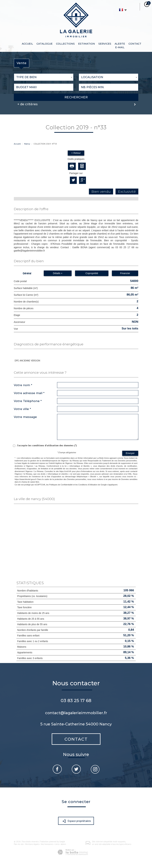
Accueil (27, 44)
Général (27, 273)
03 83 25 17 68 (76, 701)
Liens (57, 844)
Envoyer (130, 453)
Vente (22, 63)
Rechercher (76, 97)
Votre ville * (22, 409)
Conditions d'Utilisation (88, 485)
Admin (63, 844)
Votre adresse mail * (29, 393)
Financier (125, 273)
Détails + (58, 273)
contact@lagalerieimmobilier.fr (76, 713)
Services (105, 44)
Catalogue (45, 44)
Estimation (87, 44)
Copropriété (92, 273)
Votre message (25, 417)
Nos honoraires (47, 844)
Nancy (27, 144)
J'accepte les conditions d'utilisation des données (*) (47, 445)
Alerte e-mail (120, 46)
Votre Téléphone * (28, 401)
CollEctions (65, 44)
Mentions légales (32, 844)
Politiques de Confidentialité (61, 485)
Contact (135, 44)
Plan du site (19, 844)
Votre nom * (23, 385)
